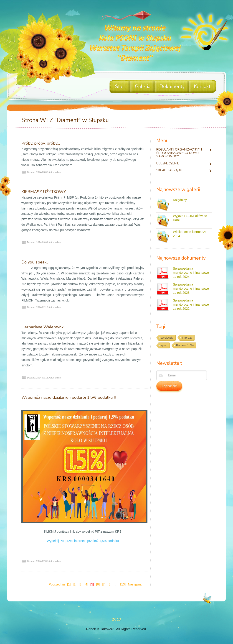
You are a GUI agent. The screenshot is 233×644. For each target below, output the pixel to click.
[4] (86, 584)
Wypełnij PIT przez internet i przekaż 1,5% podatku (83, 541)
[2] (75, 584)
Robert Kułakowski (100, 629)
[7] (104, 584)
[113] (122, 584)
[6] (98, 584)
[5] (92, 584)
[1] (69, 584)
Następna (135, 584)
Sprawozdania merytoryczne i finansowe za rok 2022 (191, 304)
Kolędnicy (180, 200)
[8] (110, 584)
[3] (81, 584)
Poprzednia (57, 584)
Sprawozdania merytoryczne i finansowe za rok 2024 (191, 273)
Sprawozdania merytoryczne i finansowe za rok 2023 (191, 289)
